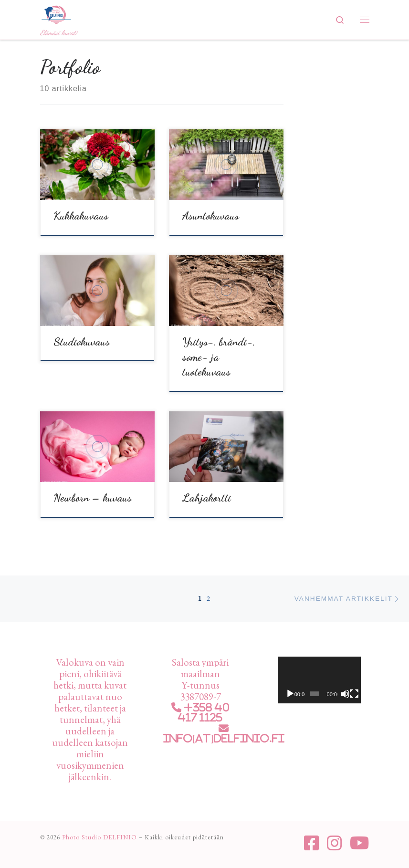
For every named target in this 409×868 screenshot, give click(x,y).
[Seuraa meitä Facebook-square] (312, 843)
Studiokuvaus (82, 341)
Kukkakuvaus (81, 215)
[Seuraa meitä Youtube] (360, 843)
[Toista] (290, 694)
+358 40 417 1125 (204, 712)
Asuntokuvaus (211, 215)
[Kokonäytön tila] (354, 694)
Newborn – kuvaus (93, 497)
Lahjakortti (207, 497)
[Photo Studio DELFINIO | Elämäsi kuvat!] (56, 13)
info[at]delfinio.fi (224, 738)
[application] (319, 680)
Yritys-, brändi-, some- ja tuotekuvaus (219, 357)
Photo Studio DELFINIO (100, 837)
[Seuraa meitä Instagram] (335, 843)
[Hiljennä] (345, 694)
